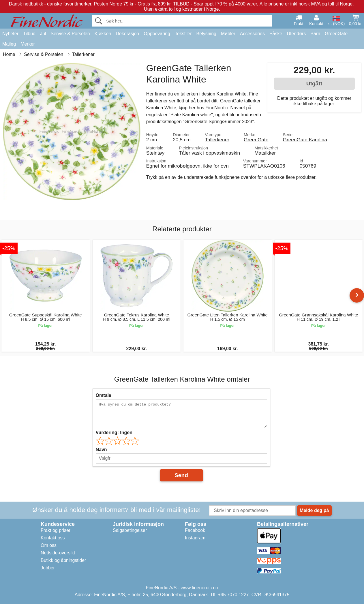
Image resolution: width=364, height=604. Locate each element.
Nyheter (10, 34)
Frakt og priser (56, 530)
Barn (315, 34)
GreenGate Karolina (305, 140)
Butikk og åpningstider (63, 560)
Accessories (252, 34)
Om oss (49, 545)
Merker (28, 44)
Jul (43, 34)
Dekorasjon (127, 34)
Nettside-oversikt (58, 553)
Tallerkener (217, 140)
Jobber (48, 568)
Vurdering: (114, 433)
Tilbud (29, 34)
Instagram (195, 538)
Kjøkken (103, 34)
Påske (276, 34)
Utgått (314, 84)
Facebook (195, 530)
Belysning (206, 34)
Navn (101, 450)
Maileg (9, 44)
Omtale (104, 395)
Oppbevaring (157, 34)
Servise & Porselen (70, 34)
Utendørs (296, 34)
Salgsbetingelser (130, 530)
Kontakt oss (53, 538)
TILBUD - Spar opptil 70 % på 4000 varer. (216, 4)
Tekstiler (183, 34)
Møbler (228, 34)
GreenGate (336, 34)
